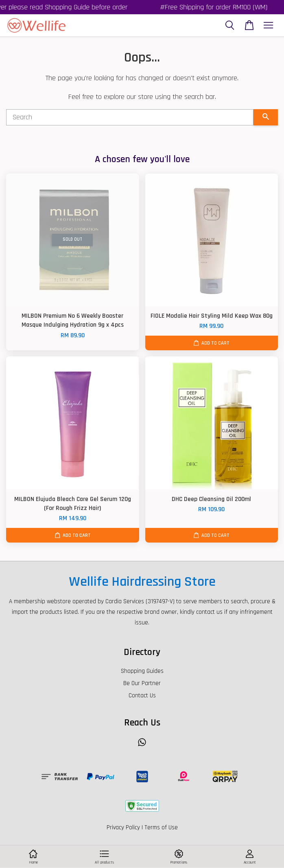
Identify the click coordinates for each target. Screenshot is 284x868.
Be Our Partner (142, 683)
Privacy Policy (123, 827)
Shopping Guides (142, 671)
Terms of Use (161, 827)
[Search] (130, 117)
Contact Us (142, 695)
